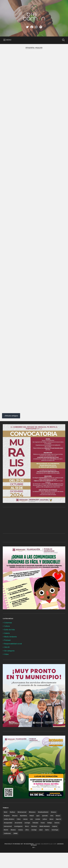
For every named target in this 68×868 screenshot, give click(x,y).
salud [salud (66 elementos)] (41, 845)
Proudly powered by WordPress (19, 859)
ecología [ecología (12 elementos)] (27, 838)
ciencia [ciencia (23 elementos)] (25, 834)
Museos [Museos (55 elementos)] (13, 845)
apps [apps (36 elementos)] (38, 831)
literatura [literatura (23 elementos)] (34, 841)
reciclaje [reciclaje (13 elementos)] (34, 845)
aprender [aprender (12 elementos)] (45, 831)
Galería (7, 648)
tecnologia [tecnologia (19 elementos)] (55, 845)
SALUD (7, 662)
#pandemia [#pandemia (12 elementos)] (23, 831)
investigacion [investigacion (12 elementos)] (18, 841)
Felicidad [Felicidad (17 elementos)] (35, 838)
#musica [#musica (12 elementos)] (15, 831)
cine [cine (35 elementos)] (31, 834)
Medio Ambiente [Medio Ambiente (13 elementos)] (45, 841)
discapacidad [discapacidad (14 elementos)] (8, 838)
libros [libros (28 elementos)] (27, 841)
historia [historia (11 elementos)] (57, 838)
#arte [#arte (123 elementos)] (6, 827)
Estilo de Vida (9, 645)
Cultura (7, 641)
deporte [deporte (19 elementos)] (58, 834)
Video (6, 669)
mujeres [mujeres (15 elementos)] (55, 841)
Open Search (63, 40)
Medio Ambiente (10, 652)
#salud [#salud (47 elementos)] (32, 831)
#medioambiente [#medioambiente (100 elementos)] (43, 827)
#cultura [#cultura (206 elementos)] (12, 827)
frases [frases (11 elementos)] (43, 838)
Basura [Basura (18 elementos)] (58, 831)
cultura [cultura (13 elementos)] (45, 834)
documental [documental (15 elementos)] (18, 838)
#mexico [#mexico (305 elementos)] (54, 827)
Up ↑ (34, 863)
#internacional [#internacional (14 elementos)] (22, 827)
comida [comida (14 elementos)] (38, 834)
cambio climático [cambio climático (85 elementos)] (9, 834)
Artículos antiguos (12, 431)
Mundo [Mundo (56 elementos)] (6, 845)
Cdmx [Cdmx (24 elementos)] (19, 834)
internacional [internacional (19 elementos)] (8, 841)
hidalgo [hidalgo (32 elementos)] (50, 838)
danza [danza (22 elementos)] (51, 834)
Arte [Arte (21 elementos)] (52, 831)
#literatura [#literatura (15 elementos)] (32, 827)
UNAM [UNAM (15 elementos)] (15, 849)
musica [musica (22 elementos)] (20, 845)
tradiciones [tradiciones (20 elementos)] (7, 849)
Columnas (8, 638)
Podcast (7, 655)
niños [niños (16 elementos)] (27, 845)
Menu (9, 40)
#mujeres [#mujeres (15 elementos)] (7, 831)
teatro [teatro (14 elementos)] (47, 845)
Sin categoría (9, 666)
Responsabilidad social (13, 659)
